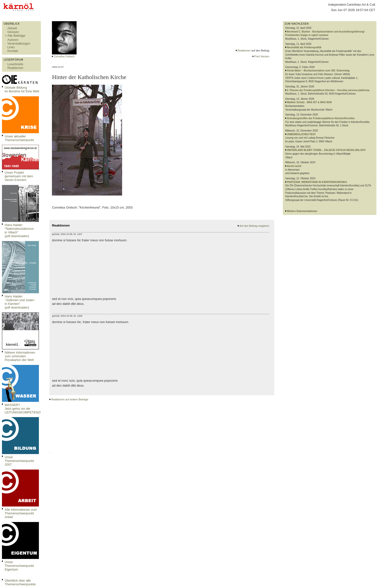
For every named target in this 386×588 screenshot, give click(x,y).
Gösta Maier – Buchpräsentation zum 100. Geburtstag (318, 71)
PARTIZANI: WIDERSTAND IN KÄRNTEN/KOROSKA (317, 182)
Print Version (262, 56)
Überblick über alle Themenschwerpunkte (20, 582)
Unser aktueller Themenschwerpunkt (19, 138)
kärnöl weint (294, 166)
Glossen (13, 32)
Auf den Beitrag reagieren (254, 226)
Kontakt (13, 51)
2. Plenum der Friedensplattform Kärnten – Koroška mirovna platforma (328, 90)
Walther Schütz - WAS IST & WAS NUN (309, 102)
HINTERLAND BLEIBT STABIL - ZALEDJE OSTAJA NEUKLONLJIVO (326, 150)
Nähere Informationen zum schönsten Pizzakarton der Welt (20, 356)
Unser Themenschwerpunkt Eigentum (19, 566)
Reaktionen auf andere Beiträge (70, 399)
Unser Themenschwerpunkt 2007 (19, 461)
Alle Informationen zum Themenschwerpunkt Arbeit (21, 513)
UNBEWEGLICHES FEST (301, 134)
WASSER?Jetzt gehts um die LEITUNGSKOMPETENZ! (23, 409)
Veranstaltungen (19, 43)
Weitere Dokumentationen (302, 211)
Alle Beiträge (16, 36)
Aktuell (12, 28)
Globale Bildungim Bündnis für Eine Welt (22, 89)
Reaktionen (15, 68)
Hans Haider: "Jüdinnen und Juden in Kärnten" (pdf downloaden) (19, 302)
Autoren (13, 40)
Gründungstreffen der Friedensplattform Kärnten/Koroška (321, 118)
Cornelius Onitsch (64, 56)
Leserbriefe (15, 64)
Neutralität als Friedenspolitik (304, 47)
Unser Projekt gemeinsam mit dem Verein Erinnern (19, 176)
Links (11, 47)
